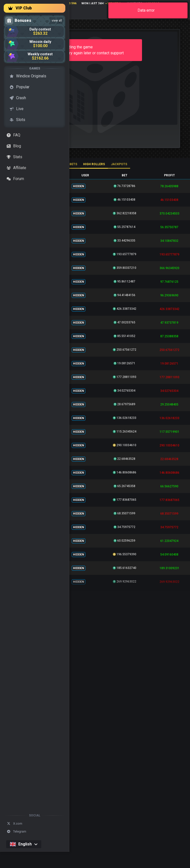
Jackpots (119, 164)
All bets (70, 164)
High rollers (94, 164)
